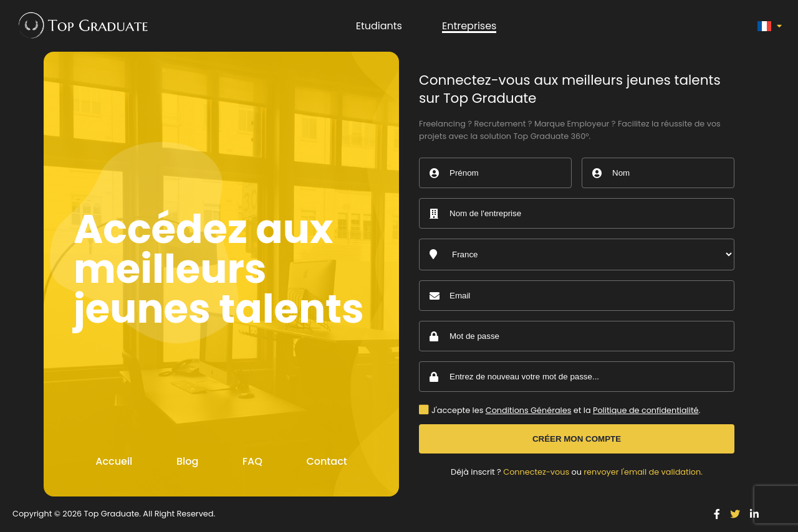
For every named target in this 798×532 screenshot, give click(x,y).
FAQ (252, 461)
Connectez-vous (536, 472)
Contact (326, 461)
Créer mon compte (577, 439)
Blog (187, 461)
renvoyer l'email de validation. (643, 472)
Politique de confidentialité (646, 410)
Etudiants (379, 26)
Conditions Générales (529, 410)
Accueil (114, 461)
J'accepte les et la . (566, 411)
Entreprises (469, 26)
